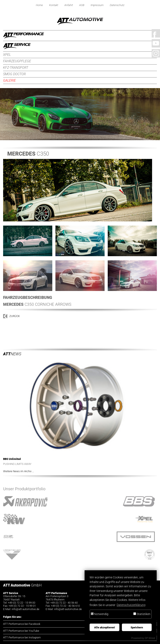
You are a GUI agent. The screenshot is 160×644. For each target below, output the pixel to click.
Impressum (97, 5)
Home (39, 5)
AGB (82, 5)
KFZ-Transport (16, 68)
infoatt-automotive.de (26, 609)
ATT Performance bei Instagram (22, 637)
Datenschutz (117, 5)
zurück (15, 316)
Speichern (137, 627)
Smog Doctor (14, 74)
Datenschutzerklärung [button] (131, 605)
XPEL (7, 55)
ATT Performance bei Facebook (22, 624)
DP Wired (150, 638)
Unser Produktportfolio (24, 489)
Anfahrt (69, 5)
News (12, 354)
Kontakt (54, 5)
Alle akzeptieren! (105, 627)
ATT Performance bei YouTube (21, 631)
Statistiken (142, 614)
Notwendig (100, 614)
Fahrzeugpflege (17, 61)
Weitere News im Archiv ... (19, 471)
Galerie (9, 80)
